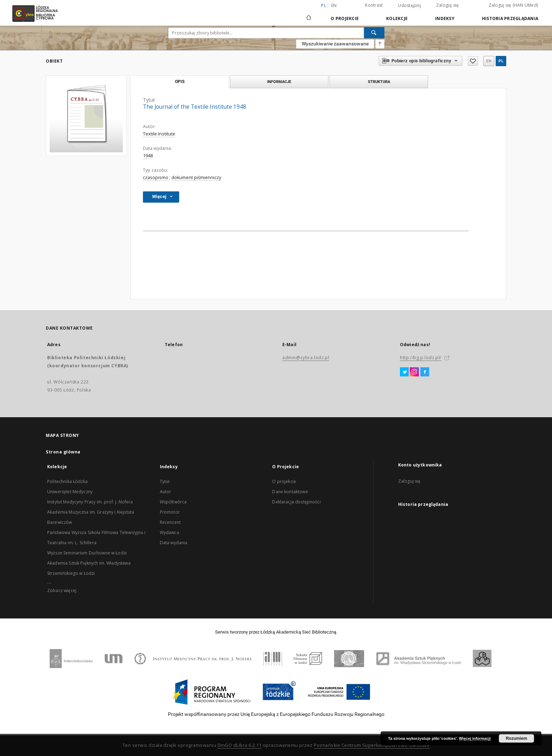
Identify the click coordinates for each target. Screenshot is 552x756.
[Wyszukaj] (374, 33)
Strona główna (63, 452)
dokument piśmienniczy (196, 177)
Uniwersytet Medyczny (70, 492)
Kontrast (374, 5)
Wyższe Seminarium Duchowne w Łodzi (87, 553)
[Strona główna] (309, 14)
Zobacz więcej (62, 590)
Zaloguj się (448, 5)
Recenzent (170, 522)
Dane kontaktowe (290, 492)
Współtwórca (173, 502)
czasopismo (156, 177)
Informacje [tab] (279, 82)
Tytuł (165, 481)
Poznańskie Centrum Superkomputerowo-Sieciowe (372, 745)
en (334, 5)
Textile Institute (159, 134)
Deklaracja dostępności (296, 502)
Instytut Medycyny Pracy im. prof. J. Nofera (90, 502)
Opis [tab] (180, 82)
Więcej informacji (475, 738)
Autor (166, 492)
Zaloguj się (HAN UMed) (513, 5)
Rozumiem (517, 738)
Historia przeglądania (510, 18)
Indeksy (445, 18)
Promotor (170, 512)
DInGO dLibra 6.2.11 (240, 745)
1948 (148, 156)
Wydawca (170, 532)
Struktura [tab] (379, 82)
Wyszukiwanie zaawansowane (335, 44)
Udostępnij (409, 6)
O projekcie (284, 481)
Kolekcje (397, 18)
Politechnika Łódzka (67, 481)
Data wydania (174, 543)
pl (501, 61)
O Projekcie (345, 18)
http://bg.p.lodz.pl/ (421, 358)
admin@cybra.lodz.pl (306, 358)
